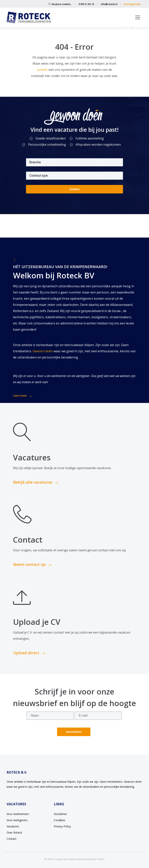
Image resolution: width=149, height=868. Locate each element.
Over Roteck (14, 833)
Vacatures (13, 826)
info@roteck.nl (109, 4)
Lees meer (22, 396)
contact (43, 70)
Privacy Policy (62, 826)
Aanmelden (74, 732)
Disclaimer (60, 814)
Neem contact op (32, 564)
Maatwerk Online (94, 859)
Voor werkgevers (17, 820)
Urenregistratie (132, 4)
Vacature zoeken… (60, 4)
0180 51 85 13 (86, 4)
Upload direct (29, 653)
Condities (60, 820)
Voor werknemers (18, 814)
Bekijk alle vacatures (36, 482)
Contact (12, 839)
